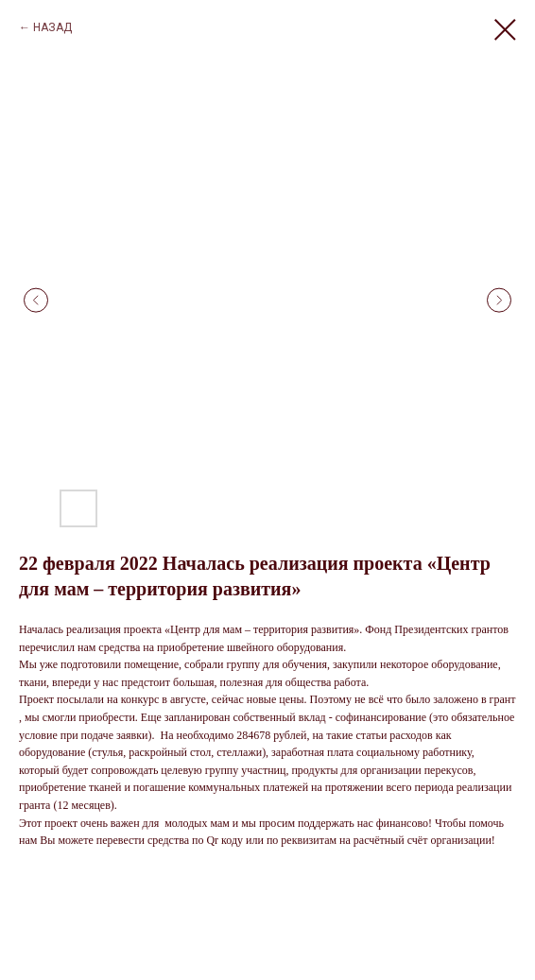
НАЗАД (52, 27)
